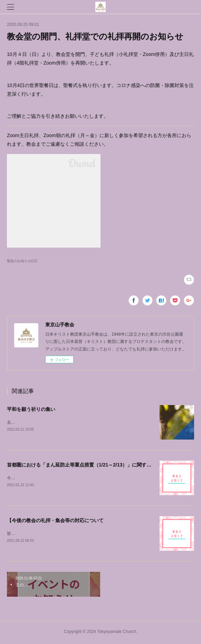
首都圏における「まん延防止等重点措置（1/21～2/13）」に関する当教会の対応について (103, 465)
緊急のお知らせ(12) (22, 261)
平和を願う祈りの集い (31, 409)
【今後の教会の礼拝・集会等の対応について (55, 521)
